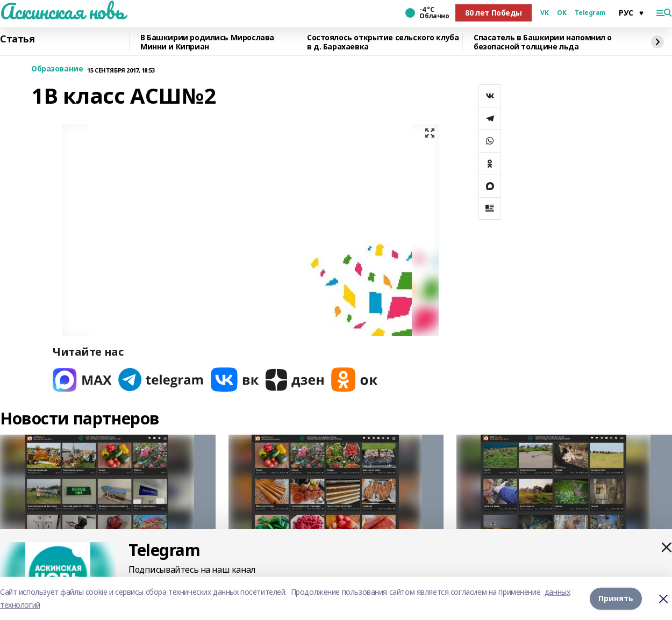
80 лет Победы (494, 13)
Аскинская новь (62, 11)
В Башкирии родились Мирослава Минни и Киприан (207, 42)
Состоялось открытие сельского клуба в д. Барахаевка (383, 42)
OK (562, 13)
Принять (616, 598)
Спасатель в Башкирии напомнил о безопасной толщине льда (543, 42)
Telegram (590, 13)
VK (544, 13)
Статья (17, 39)
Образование (57, 69)
